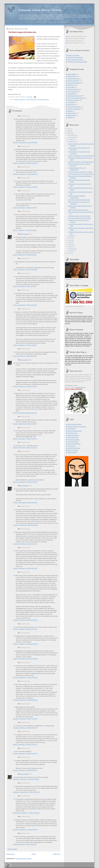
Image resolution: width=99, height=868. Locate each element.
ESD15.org (71, 85)
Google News (72, 446)
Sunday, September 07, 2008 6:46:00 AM (25, 208)
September (72, 142)
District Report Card (73, 435)
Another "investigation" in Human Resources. (81, 156)
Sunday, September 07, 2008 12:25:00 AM (25, 187)
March (70, 247)
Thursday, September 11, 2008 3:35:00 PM (25, 677)
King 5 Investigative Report (76, 60)
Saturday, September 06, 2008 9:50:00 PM (25, 174)
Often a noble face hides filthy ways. (79, 210)
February (71, 249)
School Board (72, 113)
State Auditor (71, 115)
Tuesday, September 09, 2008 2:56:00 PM (25, 544)
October (71, 140)
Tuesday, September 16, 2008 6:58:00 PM (25, 770)
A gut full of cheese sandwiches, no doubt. (80, 172)
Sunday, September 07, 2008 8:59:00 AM (25, 255)
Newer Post (10, 854)
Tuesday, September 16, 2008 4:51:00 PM (25, 753)
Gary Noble (71, 87)
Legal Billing (71, 94)
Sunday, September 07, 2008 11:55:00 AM (25, 269)
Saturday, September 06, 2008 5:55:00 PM (25, 142)
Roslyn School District (74, 448)
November (72, 137)
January (71, 251)
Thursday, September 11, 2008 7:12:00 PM (25, 719)
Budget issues (72, 76)
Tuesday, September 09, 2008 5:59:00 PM (25, 568)
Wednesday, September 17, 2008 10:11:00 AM (26, 792)
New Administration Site (75, 96)
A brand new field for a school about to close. (81, 162)
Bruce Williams (72, 74)
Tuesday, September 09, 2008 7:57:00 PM (25, 629)
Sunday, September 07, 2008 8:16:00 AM (25, 230)
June (70, 240)
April (70, 245)
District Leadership (20, 99)
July (70, 238)
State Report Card (73, 437)
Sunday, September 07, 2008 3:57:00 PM (25, 286)
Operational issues (44, 99)
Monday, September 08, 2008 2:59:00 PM (25, 424)
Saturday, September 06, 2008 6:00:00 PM (25, 163)
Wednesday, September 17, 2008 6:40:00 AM (26, 779)
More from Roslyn (73, 450)
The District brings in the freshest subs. (79, 216)
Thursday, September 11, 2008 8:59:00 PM (25, 728)
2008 (69, 133)
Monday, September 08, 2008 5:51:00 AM (25, 386)
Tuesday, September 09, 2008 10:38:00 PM (25, 644)
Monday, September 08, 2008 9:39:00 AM (25, 413)
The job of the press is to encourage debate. (81, 174)
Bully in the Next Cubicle (75, 431)
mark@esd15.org (81, 387)
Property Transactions (74, 109)
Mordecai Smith (72, 452)
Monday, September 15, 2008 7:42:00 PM (25, 744)
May (70, 242)
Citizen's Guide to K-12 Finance (77, 427)
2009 (69, 131)
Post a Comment (12, 849)
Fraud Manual (72, 429)
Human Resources (32, 99)
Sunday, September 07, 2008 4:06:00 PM (25, 305)
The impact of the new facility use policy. (80, 218)
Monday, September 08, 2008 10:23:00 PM (25, 482)
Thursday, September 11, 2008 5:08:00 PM (25, 700)
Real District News (73, 442)
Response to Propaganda (75, 57)
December (72, 135)
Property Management (74, 107)
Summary (71, 117)
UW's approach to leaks (75, 424)
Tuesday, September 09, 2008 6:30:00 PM (25, 620)
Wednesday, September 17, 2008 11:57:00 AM (26, 813)
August (71, 236)
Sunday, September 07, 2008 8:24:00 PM (25, 345)
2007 (69, 253)
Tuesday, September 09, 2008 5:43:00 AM (25, 503)
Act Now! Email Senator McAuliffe (77, 62)
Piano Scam (71, 104)
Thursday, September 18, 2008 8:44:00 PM (25, 830)
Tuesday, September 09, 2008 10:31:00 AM (25, 525)
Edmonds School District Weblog (40, 10)
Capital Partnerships (74, 79)
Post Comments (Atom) (24, 859)
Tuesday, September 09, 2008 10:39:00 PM (25, 659)
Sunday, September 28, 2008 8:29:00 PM (25, 844)
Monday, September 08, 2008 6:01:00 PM (25, 439)
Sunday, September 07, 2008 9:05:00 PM (25, 356)
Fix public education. (74, 440)
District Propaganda (73, 55)
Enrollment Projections (74, 83)
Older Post (57, 854)
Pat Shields (71, 102)
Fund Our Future (73, 433)
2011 (69, 129)
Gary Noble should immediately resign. (79, 200)
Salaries (70, 111)
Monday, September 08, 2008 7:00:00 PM (25, 448)
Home (34, 854)
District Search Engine (74, 444)
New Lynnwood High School (76, 98)
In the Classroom (73, 92)
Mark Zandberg (24, 234)
